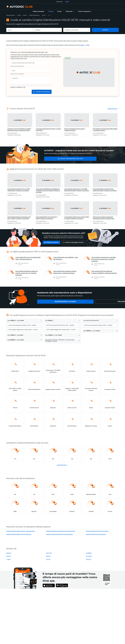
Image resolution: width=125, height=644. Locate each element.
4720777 (9, 556)
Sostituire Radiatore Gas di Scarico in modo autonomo (61, 531)
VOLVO (44, 15)
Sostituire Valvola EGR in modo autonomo (97, 531)
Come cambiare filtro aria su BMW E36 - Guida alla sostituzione (66, 258)
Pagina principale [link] (10, 15)
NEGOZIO (59, 2)
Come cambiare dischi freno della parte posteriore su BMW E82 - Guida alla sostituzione (104, 272)
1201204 (88, 559)
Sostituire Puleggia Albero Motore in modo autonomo (20, 531)
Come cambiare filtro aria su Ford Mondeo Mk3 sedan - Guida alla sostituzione (28, 258)
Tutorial (19, 15)
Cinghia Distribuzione (34, 15)
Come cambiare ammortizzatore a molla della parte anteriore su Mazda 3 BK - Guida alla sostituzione (103, 259)
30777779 (49, 553)
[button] (70, 11)
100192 (48, 559)
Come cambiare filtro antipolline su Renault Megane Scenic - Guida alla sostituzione (65, 272)
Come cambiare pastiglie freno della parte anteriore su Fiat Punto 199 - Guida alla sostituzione (26, 273)
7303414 (9, 553)
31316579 (89, 556)
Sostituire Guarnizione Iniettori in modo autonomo (60, 534)
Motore (25, 15)
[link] (38, 11)
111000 (8, 559)
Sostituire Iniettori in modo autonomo (96, 534)
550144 (48, 556)
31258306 (89, 553)
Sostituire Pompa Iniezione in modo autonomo (19, 534)
